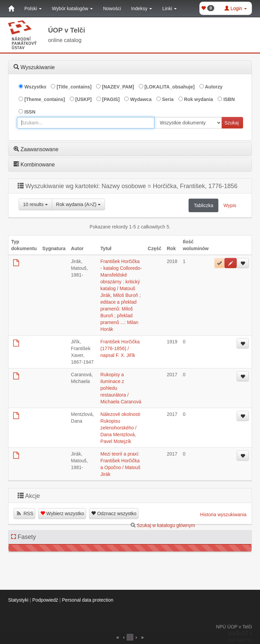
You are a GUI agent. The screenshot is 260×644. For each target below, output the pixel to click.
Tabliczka (203, 205)
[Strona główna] (11, 8)
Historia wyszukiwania (223, 515)
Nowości (112, 8)
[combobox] (86, 123)
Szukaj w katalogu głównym (166, 525)
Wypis (230, 205)
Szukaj (232, 123)
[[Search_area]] (188, 123)
